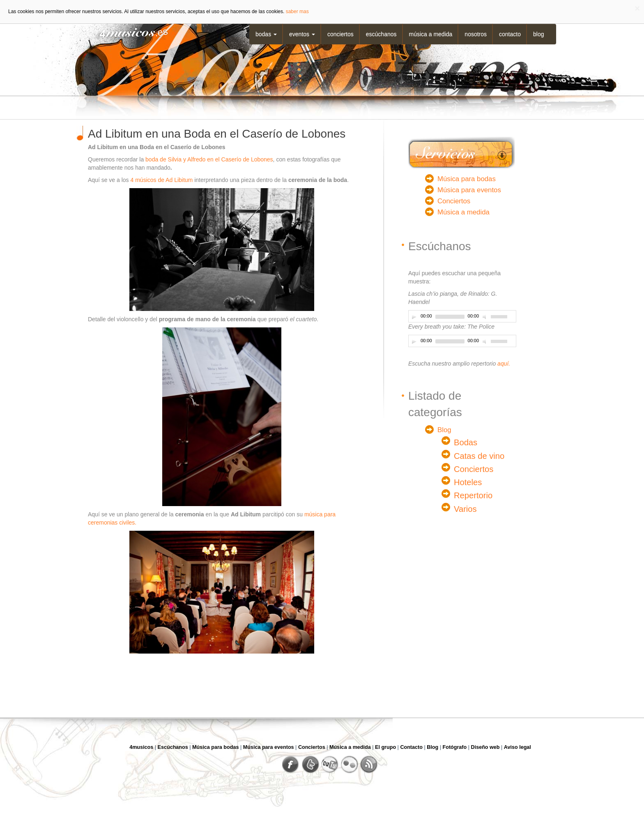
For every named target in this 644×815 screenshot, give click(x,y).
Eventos (302, 34)
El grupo (385, 747)
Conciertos (340, 34)
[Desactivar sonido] (485, 317)
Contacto (510, 34)
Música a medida (431, 34)
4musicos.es (128, 32)
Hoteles (468, 482)
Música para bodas (467, 179)
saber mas (297, 12)
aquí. (504, 364)
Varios (465, 509)
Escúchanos (381, 34)
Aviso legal (517, 747)
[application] (462, 316)
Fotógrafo (455, 747)
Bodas (266, 34)
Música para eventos (469, 190)
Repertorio (473, 495)
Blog (538, 34)
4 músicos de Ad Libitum (162, 180)
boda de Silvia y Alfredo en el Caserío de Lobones (209, 159)
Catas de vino (479, 456)
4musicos (141, 747)
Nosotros (476, 34)
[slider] (450, 317)
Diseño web (485, 747)
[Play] (414, 317)
